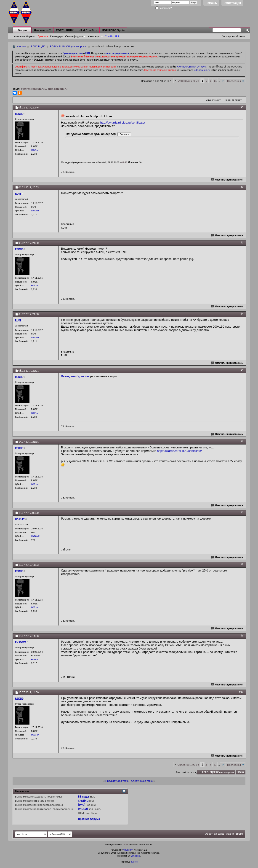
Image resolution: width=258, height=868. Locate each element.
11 (215, 81)
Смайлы (83, 801)
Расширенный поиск (234, 36)
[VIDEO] (83, 809)
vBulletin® (128, 850)
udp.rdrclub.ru (202, 70)
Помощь (211, 3)
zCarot (134, 862)
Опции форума (74, 36)
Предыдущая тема (117, 781)
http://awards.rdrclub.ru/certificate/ (123, 123)
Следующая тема (142, 781)
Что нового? (42, 30)
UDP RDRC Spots (113, 30)
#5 (242, 370)
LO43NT (35, 211)
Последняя (236, 81)
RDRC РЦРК (38, 46)
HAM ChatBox (88, 30)
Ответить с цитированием (227, 180)
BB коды (84, 797)
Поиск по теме (232, 100)
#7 (242, 512)
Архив (230, 834)
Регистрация (232, 3)
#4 (242, 314)
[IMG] (82, 805)
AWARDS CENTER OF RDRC (192, 67)
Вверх (241, 772)
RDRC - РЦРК (65, 30)
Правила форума (89, 819)
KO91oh (35, 150)
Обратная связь (215, 834)
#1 (242, 107)
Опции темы (213, 100)
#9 (242, 636)
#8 (242, 564)
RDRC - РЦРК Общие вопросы (68, 46)
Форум (22, 30)
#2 (242, 187)
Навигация (94, 36)
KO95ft (35, 659)
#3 (242, 243)
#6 (242, 441)
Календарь (56, 36)
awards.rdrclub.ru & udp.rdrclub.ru (44, 89)
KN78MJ (35, 536)
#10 (241, 692)
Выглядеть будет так (75, 376)
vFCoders (136, 856)
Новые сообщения (24, 36)
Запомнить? (164, 8)
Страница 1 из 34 (188, 81)
